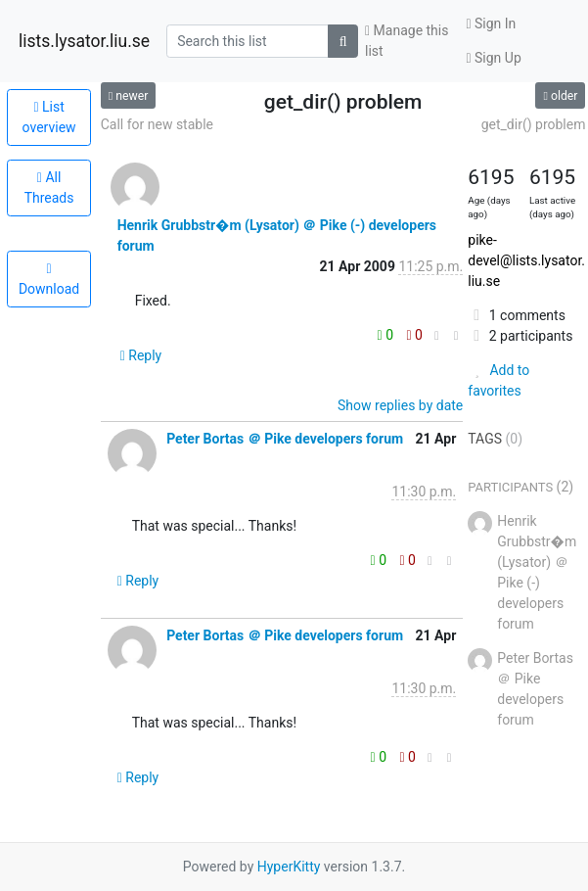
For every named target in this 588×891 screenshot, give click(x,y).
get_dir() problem (534, 124)
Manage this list (407, 41)
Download (49, 280)
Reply (141, 355)
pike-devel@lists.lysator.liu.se (526, 260)
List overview (49, 117)
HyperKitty (289, 867)
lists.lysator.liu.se (84, 41)
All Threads (49, 188)
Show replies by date (400, 405)
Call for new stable (157, 124)
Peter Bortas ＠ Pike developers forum (285, 439)
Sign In (491, 23)
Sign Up (493, 58)
